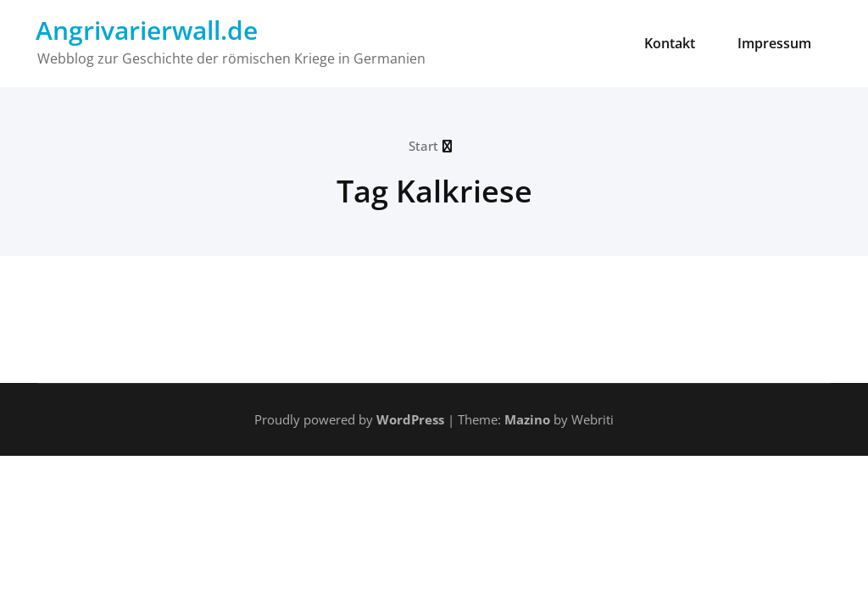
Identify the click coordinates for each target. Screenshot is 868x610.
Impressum (774, 43)
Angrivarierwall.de (147, 30)
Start (423, 146)
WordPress (410, 419)
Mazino (527, 419)
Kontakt (670, 43)
